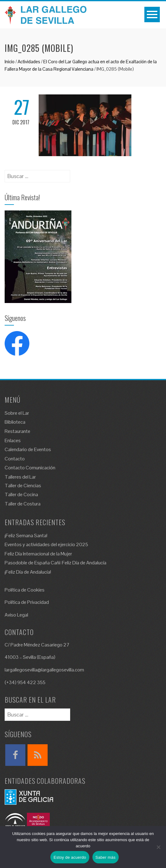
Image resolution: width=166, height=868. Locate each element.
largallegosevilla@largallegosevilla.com (44, 670)
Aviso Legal (16, 615)
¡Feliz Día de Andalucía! (28, 572)
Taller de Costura (23, 504)
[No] (158, 847)
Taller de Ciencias (23, 486)
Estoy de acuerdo (70, 857)
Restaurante (17, 431)
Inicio (10, 62)
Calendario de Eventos (28, 449)
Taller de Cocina (21, 494)
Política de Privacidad (27, 602)
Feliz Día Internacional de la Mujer (38, 554)
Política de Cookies (25, 590)
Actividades (29, 62)
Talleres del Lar (20, 477)
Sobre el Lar (17, 413)
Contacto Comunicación (30, 468)
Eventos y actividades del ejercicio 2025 (46, 544)
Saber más (106, 857)
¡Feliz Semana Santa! (26, 536)
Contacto (15, 459)
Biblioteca (15, 422)
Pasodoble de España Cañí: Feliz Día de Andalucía (55, 563)
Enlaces (13, 440)
